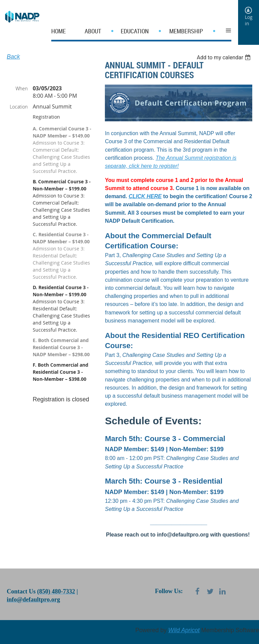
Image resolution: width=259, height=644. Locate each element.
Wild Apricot (184, 630)
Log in (249, 20)
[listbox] (224, 57)
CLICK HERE (145, 196)
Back (13, 57)
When (22, 88)
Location (19, 107)
